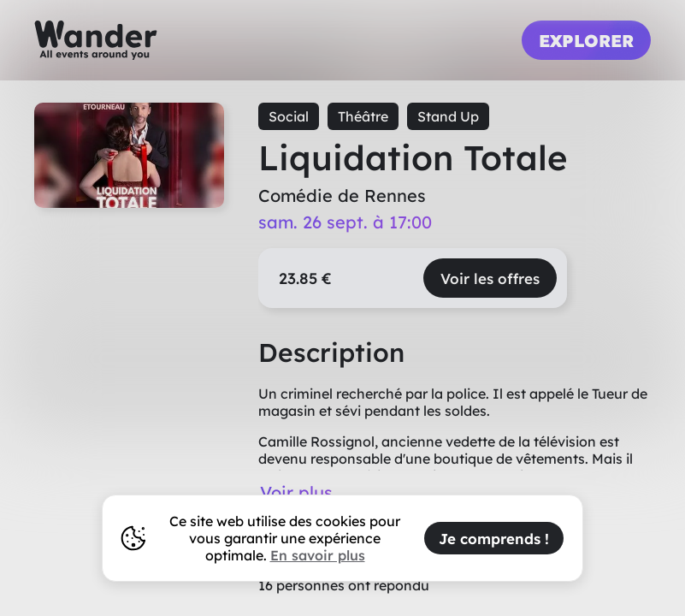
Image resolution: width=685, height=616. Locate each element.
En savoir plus (318, 555)
